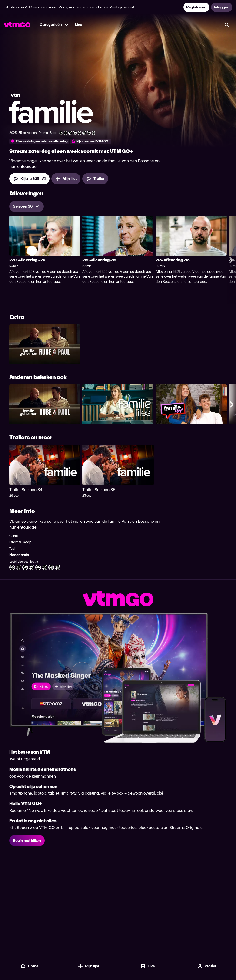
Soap (27, 542)
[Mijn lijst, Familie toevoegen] (66, 179)
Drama (15, 542)
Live (78, 25)
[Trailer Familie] (95, 179)
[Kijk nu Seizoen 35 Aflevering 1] (29, 179)
